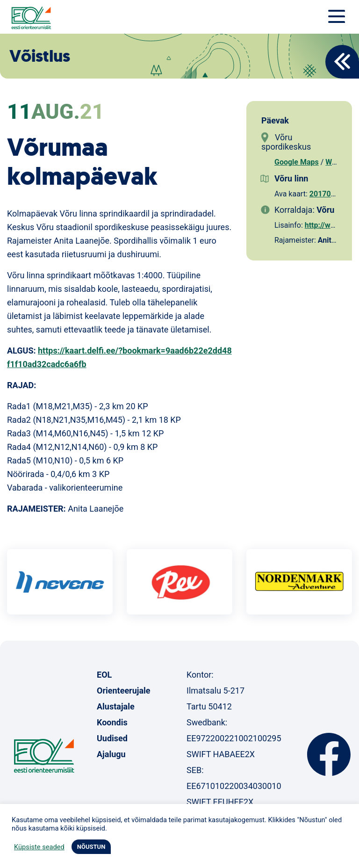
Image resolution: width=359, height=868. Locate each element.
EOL (104, 675)
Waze (334, 162)
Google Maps (297, 162)
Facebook (329, 754)
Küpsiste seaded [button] (39, 847)
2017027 (324, 194)
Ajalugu (111, 754)
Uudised (112, 738)
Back (342, 62)
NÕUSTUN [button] (91, 847)
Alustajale (116, 706)
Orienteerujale (124, 691)
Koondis (112, 722)
